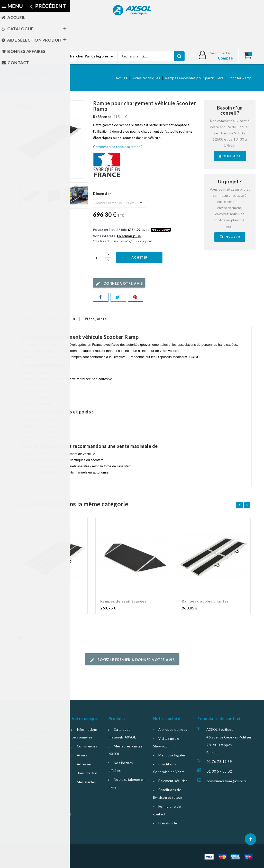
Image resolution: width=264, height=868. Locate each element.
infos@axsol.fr (34, 57)
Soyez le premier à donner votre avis (132, 660)
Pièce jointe (100, 319)
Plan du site (168, 823)
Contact (230, 156)
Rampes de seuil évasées (123, 601)
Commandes (87, 746)
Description (24, 319)
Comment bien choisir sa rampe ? (118, 147)
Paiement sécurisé (173, 781)
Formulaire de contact (219, 718)
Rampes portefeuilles (39, 601)
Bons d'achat (87, 773)
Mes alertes (86, 782)
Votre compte (85, 718)
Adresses (84, 764)
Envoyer (230, 237)
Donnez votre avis (119, 284)
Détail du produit (62, 319)
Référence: (103, 117)
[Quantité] (99, 258)
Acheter (139, 257)
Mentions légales (172, 755)
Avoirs (82, 755)
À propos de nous (173, 729)
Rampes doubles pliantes (205, 601)
